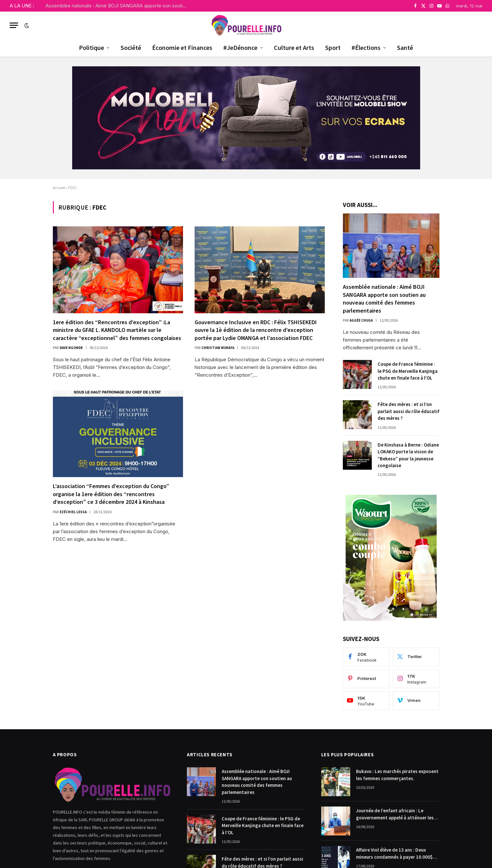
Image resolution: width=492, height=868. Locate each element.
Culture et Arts (294, 47)
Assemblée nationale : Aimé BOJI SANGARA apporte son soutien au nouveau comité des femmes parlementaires (118, 6)
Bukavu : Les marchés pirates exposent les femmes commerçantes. (397, 775)
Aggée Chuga (361, 320)
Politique (92, 47)
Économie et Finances (182, 47)
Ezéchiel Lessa (73, 512)
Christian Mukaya (218, 348)
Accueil (59, 188)
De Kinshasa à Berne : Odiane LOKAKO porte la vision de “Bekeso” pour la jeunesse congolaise (408, 455)
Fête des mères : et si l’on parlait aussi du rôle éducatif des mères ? (409, 411)
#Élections (366, 47)
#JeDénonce (240, 47)
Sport (333, 47)
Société (131, 47)
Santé (405, 47)
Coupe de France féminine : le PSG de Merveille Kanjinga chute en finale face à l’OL (408, 371)
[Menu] (14, 25)
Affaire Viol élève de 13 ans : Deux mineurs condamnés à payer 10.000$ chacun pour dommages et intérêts (394, 854)
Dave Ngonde (71, 348)
